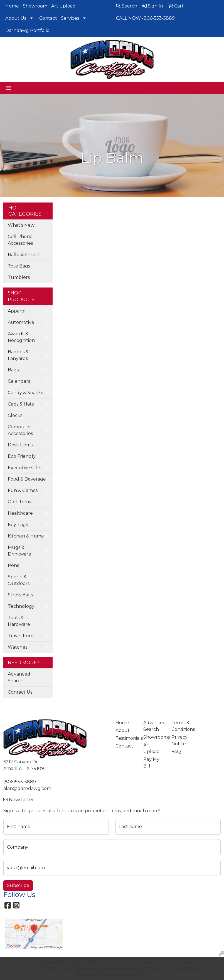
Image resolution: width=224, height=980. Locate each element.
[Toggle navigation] (9, 88)
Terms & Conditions (182, 726)
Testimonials (126, 738)
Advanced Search (19, 677)
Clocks (15, 415)
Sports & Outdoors (19, 580)
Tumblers (19, 277)
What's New (21, 225)
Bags (13, 370)
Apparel (17, 311)
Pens (13, 565)
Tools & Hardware (19, 621)
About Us (16, 18)
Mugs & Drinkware (19, 551)
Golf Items (19, 502)
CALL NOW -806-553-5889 (145, 18)
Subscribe (18, 885)
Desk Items (20, 445)
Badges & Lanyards (18, 355)
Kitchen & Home (26, 536)
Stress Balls (20, 595)
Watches (18, 647)
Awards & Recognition (21, 337)
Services (70, 18)
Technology (21, 606)
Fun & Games (23, 490)
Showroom (35, 6)
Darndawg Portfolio (27, 30)
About (123, 730)
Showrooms (154, 737)
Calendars (19, 381)
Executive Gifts (24, 468)
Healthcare (20, 513)
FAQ (176, 752)
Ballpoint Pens (24, 255)
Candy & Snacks (25, 393)
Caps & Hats (21, 404)
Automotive (21, 322)
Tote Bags (19, 266)
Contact (48, 18)
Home (12, 6)
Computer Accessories (20, 430)
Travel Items (22, 636)
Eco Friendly (22, 456)
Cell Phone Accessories (20, 240)
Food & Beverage (27, 479)
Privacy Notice (179, 740)
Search (127, 6)
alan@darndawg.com (27, 788)
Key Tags (18, 525)
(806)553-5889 (20, 782)
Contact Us (20, 692)
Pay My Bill (151, 763)
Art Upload (63, 6)
